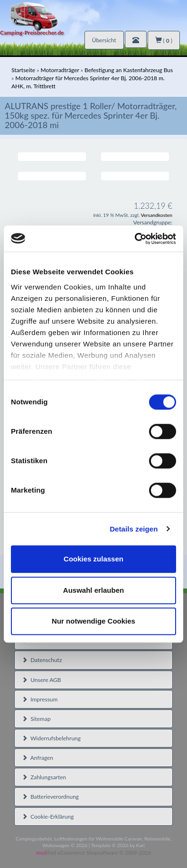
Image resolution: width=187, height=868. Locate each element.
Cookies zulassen (93, 559)
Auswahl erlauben (93, 590)
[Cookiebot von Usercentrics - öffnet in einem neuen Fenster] (135, 239)
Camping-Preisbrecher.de (32, 33)
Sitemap (36, 719)
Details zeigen (134, 529)
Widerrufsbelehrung (51, 738)
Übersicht (104, 40)
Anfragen (37, 758)
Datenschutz (42, 660)
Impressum (40, 699)
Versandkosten (156, 215)
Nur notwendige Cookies (93, 621)
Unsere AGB (42, 680)
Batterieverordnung (50, 797)
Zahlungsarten (44, 777)
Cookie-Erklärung (48, 817)
